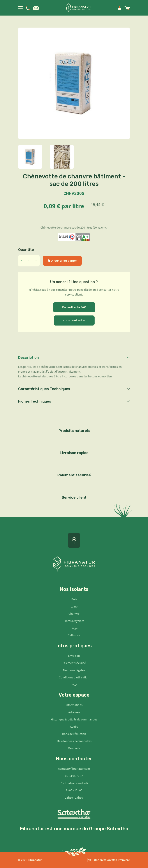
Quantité (26, 250)
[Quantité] (29, 261)
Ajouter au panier (62, 261)
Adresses (74, 712)
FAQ (74, 685)
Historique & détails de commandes (74, 719)
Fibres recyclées (74, 621)
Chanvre (74, 614)
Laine (74, 606)
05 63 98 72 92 (74, 776)
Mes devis (74, 748)
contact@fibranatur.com (74, 769)
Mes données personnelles (74, 741)
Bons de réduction (74, 734)
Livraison (74, 656)
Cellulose (74, 635)
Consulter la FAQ (74, 307)
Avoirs (74, 727)
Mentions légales (74, 670)
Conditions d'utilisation (74, 677)
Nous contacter (74, 320)
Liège (74, 628)
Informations (74, 705)
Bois (74, 599)
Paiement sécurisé (74, 663)
